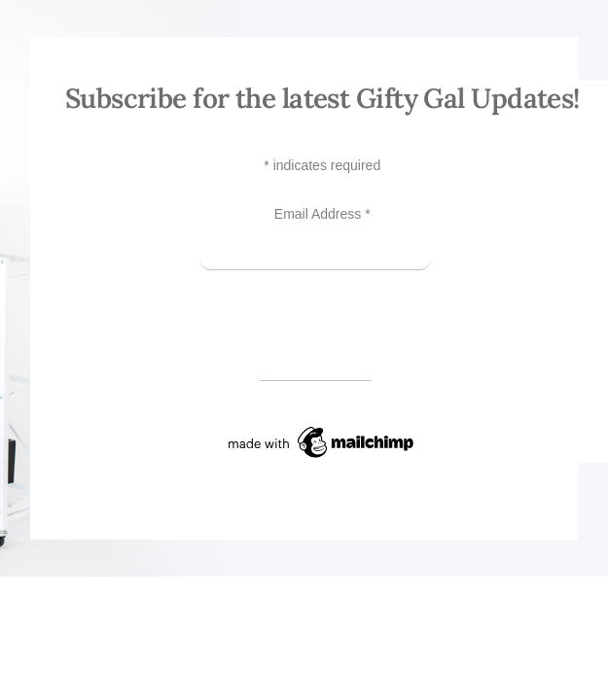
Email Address (322, 214)
